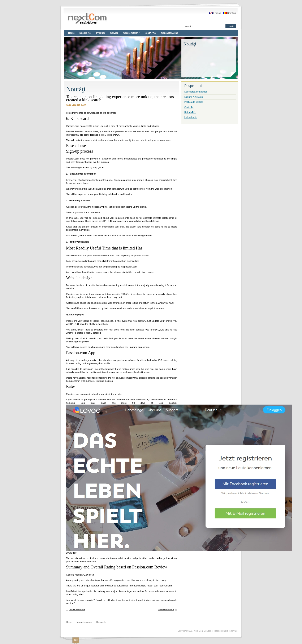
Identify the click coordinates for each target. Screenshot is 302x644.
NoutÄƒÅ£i (150, 33)
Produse (101, 33)
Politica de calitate (194, 102)
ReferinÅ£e (190, 112)
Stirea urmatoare (166, 610)
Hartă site (101, 622)
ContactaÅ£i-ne (170, 33)
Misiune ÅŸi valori (193, 97)
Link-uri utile (191, 117)
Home (71, 33)
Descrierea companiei (195, 92)
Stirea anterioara (77, 610)
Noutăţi (76, 89)
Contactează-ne (84, 622)
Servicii (114, 33)
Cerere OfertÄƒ (131, 33)
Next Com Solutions (203, 631)
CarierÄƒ (189, 107)
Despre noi (85, 33)
